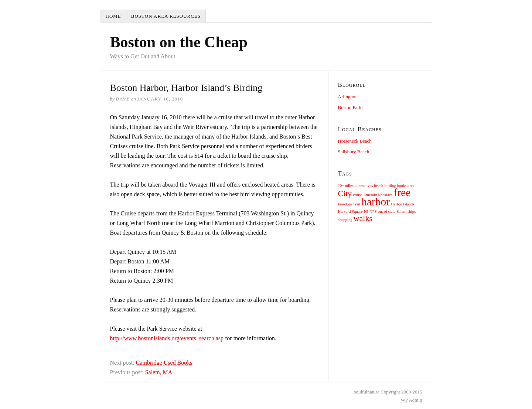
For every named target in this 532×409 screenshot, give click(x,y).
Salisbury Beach (354, 152)
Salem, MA (159, 372)
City (345, 194)
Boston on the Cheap (179, 42)
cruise (357, 195)
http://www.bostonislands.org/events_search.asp (167, 338)
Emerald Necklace (378, 195)
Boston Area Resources (166, 16)
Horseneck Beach (355, 141)
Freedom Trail (349, 204)
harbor (376, 202)
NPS (373, 212)
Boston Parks (351, 107)
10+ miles (346, 186)
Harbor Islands (403, 204)
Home (113, 16)
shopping (345, 220)
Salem (401, 212)
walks (363, 218)
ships (412, 212)
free (402, 192)
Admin (412, 400)
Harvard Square (350, 212)
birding (390, 186)
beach (379, 186)
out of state (387, 212)
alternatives (364, 186)
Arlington (347, 97)
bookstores (406, 186)
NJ (366, 212)
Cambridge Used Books (164, 363)
